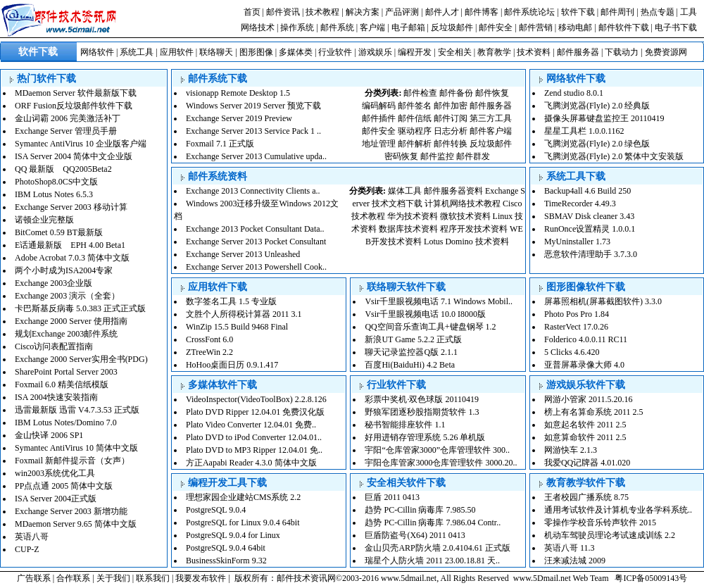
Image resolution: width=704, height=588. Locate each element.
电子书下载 (676, 27)
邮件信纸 (415, 118)
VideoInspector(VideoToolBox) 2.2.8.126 (256, 399)
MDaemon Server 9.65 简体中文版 (76, 524)
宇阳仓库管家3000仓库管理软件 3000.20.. (441, 463)
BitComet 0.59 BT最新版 (59, 232)
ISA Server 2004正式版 (56, 499)
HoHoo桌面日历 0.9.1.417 (232, 365)
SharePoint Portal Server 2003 (66, 372)
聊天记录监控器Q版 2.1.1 (411, 352)
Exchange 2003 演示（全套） (67, 296)
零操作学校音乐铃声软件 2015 (600, 523)
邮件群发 (473, 156)
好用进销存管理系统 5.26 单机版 (425, 437)
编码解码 (379, 106)
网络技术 (258, 27)
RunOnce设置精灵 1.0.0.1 (590, 229)
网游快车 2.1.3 (571, 450)
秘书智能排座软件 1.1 (405, 425)
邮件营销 (536, 27)
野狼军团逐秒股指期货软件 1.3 (422, 412)
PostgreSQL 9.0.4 (216, 510)
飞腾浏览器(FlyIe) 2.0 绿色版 (597, 144)
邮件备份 (456, 93)
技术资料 (534, 52)
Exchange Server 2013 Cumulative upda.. (256, 156)
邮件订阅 (451, 118)
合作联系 (73, 578)
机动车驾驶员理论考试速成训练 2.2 (610, 535)
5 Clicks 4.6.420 (572, 352)
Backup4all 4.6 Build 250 (587, 191)
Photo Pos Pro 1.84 (577, 314)
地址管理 (379, 144)
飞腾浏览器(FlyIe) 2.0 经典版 (597, 106)
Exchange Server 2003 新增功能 (71, 511)
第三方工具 (491, 118)
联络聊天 (216, 52)
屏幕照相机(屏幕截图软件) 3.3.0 (603, 301)
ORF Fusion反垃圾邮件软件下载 (74, 106)
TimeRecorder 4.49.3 (580, 204)
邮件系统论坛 (529, 12)
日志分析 (451, 131)
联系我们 (153, 578)
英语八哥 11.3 (570, 548)
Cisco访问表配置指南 (54, 346)
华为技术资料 (413, 216)
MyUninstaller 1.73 (577, 242)
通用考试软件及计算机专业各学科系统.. (618, 510)
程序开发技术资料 (474, 229)
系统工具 (137, 52)
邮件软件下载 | (627, 27)
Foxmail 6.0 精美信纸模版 (62, 384)
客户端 (372, 27)
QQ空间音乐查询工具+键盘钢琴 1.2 (430, 327)
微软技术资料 (465, 216)
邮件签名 (415, 106)
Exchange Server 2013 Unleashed (243, 254)
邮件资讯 (283, 12)
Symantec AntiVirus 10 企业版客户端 (81, 144)
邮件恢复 (492, 93)
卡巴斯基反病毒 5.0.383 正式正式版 (80, 308)
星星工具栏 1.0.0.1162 (584, 131)
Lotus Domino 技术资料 (466, 242)
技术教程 (322, 12)
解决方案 (363, 12)
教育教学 (494, 52)
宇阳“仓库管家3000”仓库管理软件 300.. (437, 450)
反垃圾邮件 (452, 27)
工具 (689, 12)
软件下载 (578, 12)
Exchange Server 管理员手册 (66, 131)
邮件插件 (379, 118)
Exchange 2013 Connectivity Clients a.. (253, 191)
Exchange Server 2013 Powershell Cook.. (256, 267)
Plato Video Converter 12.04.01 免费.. (251, 425)
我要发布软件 (201, 578)
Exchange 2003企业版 (54, 283)
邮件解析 (415, 144)
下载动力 (622, 52)
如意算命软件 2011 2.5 (585, 437)
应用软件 (177, 52)
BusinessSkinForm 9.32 (226, 561)
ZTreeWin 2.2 (209, 352)
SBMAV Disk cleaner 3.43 (589, 216)
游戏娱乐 (375, 52)
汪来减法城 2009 (575, 561)
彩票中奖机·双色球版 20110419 (422, 399)
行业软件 (335, 52)
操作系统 (297, 27)
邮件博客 (482, 12)
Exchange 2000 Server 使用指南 (71, 321)
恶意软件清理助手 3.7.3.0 (591, 254)
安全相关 (455, 52)
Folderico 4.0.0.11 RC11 (586, 339)
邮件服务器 (578, 52)
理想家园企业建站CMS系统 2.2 (243, 497)
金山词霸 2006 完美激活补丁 (68, 118)
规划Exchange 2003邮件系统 (66, 334)
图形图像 (256, 52)
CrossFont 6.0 (209, 339)
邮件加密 (451, 106)
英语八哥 (32, 537)
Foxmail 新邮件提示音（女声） (72, 461)
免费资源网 (666, 52)
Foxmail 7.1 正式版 (220, 144)
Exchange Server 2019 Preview (239, 118)
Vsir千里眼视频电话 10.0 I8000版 (425, 314)
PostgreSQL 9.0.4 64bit (226, 548)
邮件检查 (420, 93)
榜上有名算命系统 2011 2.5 (594, 412)
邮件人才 (442, 12)
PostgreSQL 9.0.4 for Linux (233, 535)
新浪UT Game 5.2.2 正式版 (413, 339)
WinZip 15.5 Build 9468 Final (237, 327)
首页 (252, 12)
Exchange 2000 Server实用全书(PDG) (81, 359)
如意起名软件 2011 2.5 (585, 425)
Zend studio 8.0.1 (574, 93)
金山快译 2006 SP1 (49, 435)
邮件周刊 (617, 12)
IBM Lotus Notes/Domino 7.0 (66, 423)
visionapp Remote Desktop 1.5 (238, 93)
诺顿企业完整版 (44, 220)
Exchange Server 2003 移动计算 (71, 207)
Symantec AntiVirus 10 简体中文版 (76, 448)
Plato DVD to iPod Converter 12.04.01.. (254, 437)
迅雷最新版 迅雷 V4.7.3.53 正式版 (77, 410)
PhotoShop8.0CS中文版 (56, 182)
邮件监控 (437, 156)
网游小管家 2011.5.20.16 (589, 399)
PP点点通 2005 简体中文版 (64, 486)
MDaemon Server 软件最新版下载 (76, 93)
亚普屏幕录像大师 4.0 (584, 365)
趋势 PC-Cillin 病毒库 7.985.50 (420, 510)
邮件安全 (496, 27)
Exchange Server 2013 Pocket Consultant (256, 242)
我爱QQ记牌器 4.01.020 (587, 463)
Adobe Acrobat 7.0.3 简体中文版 (72, 258)
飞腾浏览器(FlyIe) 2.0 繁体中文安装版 (614, 156)
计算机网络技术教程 (463, 204)
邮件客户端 (491, 131)
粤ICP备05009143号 (651, 578)
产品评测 (402, 12)
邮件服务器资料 (453, 191)
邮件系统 (337, 27)
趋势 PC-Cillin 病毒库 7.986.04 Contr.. (433, 523)
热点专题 (658, 12)
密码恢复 (401, 156)
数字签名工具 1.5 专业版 (231, 301)
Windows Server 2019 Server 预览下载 (253, 106)
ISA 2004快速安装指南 (56, 397)
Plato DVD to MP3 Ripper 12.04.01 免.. (254, 450)
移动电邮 (575, 27)
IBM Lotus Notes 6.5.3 (54, 194)
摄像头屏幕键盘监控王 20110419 (604, 118)
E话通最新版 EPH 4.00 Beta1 (70, 245)
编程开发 (415, 52)
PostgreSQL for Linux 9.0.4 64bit (243, 523)
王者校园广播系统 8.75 (586, 497)
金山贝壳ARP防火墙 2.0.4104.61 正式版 (437, 548)
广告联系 (34, 578)
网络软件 (97, 52)
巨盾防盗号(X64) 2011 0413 (415, 535)
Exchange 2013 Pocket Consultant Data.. (255, 229)
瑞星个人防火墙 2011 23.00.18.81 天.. (432, 561)
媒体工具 (405, 191)
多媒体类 (296, 52)
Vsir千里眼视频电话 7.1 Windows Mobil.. (439, 301)
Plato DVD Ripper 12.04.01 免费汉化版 (255, 412)
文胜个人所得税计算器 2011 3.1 (244, 314)
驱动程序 (415, 131)
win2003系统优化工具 (55, 473)
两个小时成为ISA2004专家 (64, 270)
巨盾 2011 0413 (392, 497)
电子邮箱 (408, 27)
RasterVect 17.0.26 (576, 327)
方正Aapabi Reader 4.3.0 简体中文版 (251, 463)
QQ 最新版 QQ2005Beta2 (63, 169)
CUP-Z (27, 549)
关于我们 (113, 578)
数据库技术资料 (408, 229)
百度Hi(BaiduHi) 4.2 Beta (410, 365)
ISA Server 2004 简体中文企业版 (74, 156)
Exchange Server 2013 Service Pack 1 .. (253, 131)
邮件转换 (451, 144)
